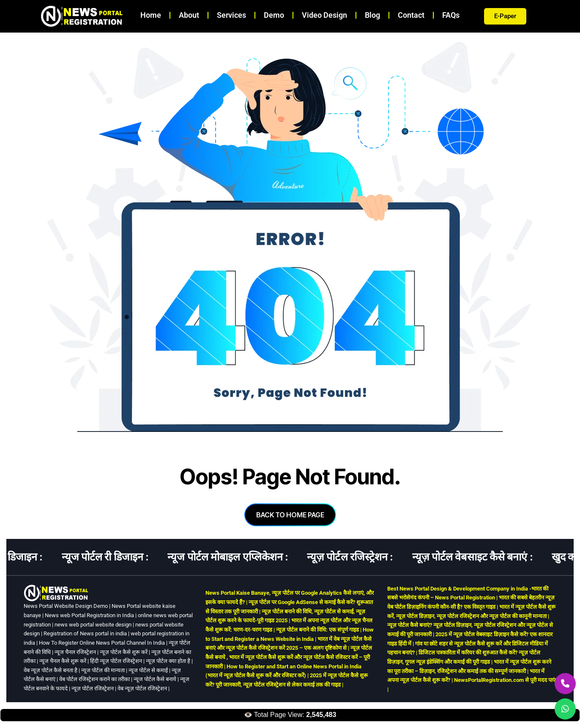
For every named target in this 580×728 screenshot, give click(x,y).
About (189, 15)
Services (231, 15)
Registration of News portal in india (85, 633)
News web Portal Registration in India (89, 615)
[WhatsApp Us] (565, 709)
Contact (411, 15)
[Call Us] (565, 684)
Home (151, 15)
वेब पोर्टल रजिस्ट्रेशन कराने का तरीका (94, 679)
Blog (372, 15)
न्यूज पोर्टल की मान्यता (103, 670)
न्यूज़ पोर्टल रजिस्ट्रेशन (93, 688)
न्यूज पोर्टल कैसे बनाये (155, 679)
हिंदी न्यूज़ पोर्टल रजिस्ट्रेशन (116, 661)
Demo (274, 15)
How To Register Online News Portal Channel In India (102, 643)
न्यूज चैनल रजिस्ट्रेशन (75, 652)
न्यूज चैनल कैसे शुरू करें (63, 661)
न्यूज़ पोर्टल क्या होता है (168, 661)
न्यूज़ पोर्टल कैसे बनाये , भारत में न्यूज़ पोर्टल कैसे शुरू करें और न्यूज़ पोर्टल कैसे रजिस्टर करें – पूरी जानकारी (289, 657)
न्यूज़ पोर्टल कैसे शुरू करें (124, 652)
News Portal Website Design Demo (66, 606)
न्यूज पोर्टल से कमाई (148, 670)
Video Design (324, 15)
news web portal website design (93, 625)
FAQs (451, 15)
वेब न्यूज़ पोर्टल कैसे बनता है (51, 670)
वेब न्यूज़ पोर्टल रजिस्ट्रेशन (142, 688)
